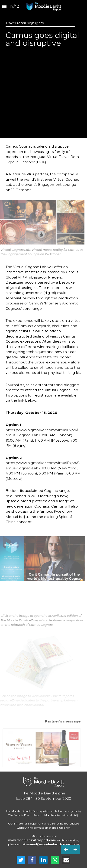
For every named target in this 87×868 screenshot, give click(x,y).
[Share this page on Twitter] (21, 860)
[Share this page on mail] (66, 860)
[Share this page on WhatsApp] (55, 860)
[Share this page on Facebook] (32, 860)
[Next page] (75, 849)
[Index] (4, 7)
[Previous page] (66, 849)
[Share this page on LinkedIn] (43, 860)
